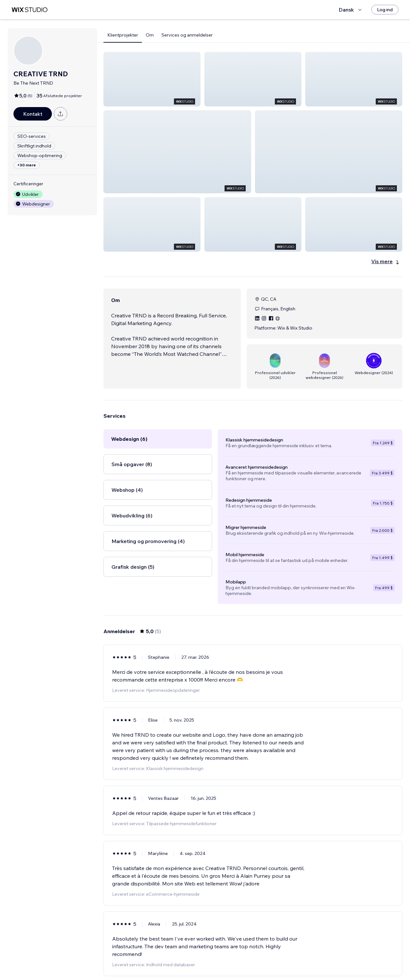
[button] (152, 79)
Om (150, 35)
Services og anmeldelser (187, 35)
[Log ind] (385, 10)
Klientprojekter (123, 35)
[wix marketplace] (29, 10)
